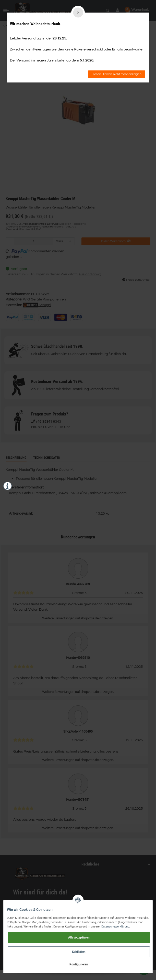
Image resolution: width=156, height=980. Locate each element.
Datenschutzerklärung (115, 926)
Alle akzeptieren (79, 937)
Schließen (79, 952)
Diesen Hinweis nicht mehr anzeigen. (117, 74)
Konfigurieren (79, 964)
